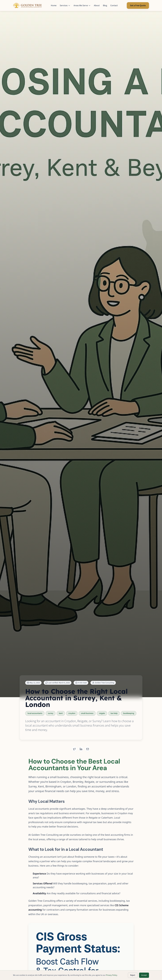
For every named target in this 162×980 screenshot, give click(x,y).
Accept (144, 975)
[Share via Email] (88, 749)
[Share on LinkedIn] (81, 749)
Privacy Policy (112, 975)
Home (54, 5)
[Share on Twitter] (74, 749)
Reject (133, 975)
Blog (105, 5)
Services (65, 5)
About (97, 5)
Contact (114, 5)
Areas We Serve (82, 5)
